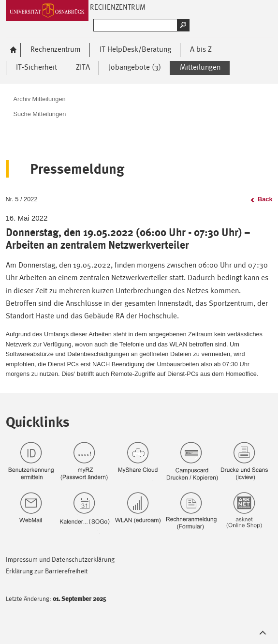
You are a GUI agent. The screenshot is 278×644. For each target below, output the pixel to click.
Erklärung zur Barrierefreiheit (47, 571)
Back (265, 199)
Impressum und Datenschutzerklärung (60, 559)
